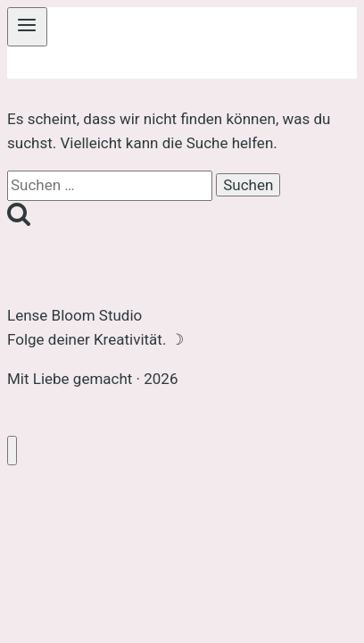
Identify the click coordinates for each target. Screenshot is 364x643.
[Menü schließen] (12, 451)
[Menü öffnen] (27, 27)
